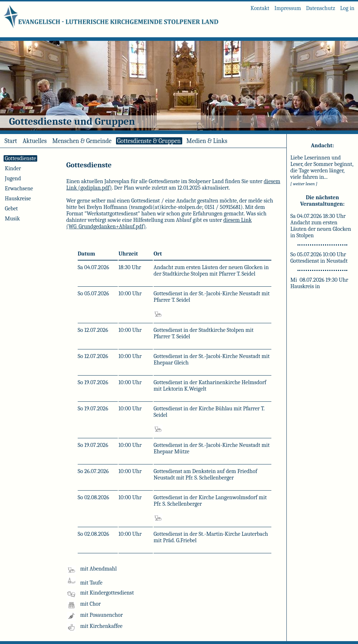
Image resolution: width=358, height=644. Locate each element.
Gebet (11, 209)
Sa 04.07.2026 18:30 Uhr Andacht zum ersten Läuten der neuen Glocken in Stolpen (321, 226)
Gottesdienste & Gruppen (149, 141)
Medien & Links (207, 141)
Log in (347, 8)
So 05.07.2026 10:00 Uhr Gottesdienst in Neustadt (319, 258)
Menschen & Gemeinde (82, 141)
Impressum (287, 8)
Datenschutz (321, 8)
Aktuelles (35, 141)
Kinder (13, 168)
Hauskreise (18, 199)
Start (11, 141)
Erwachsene (19, 189)
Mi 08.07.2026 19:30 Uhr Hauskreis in (319, 283)
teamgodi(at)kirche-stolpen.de (166, 207)
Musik (12, 219)
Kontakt (260, 8)
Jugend (13, 178)
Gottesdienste (20, 158)
